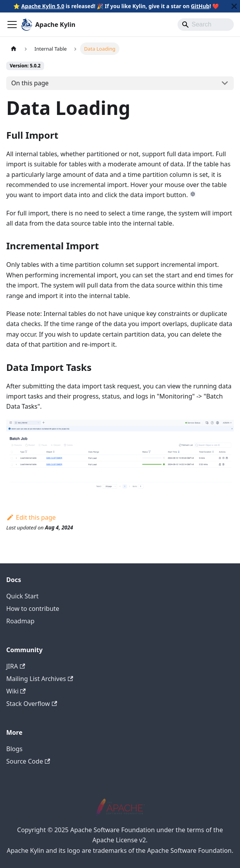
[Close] (234, 6)
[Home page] (14, 49)
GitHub (200, 6)
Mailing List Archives (40, 679)
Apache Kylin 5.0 (43, 6)
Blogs (14, 749)
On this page (30, 83)
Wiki (16, 691)
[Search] (206, 25)
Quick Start (22, 596)
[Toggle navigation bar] (12, 25)
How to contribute (33, 609)
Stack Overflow (32, 704)
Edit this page (31, 517)
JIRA (16, 666)
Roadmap (20, 621)
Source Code (28, 761)
